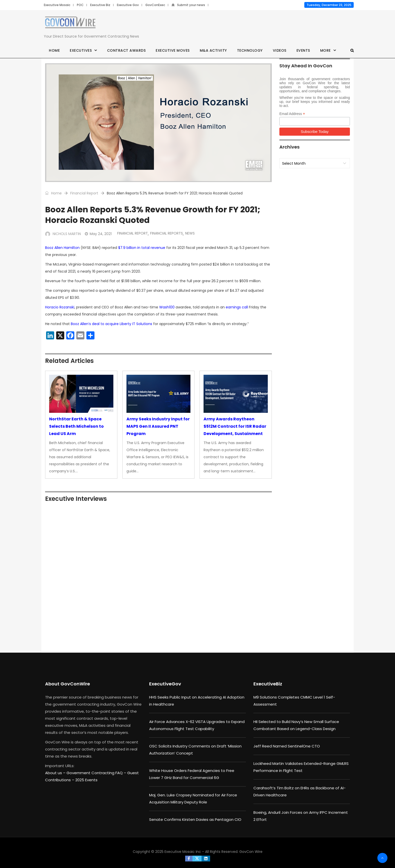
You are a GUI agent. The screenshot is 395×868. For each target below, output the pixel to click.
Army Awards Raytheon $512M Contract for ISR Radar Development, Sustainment (235, 426)
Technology (250, 50)
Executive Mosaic (57, 5)
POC (80, 5)
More (325, 50)
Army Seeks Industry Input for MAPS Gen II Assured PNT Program (158, 426)
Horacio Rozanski (60, 307)
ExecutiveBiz (268, 684)
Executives (81, 50)
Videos (280, 50)
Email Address (292, 114)
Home (54, 50)
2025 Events (86, 780)
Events (303, 50)
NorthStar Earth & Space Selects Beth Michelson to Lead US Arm (76, 426)
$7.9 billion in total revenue (142, 248)
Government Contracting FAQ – (97, 773)
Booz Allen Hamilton (62, 248)
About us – (56, 773)
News (190, 233)
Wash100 (167, 307)
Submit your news (188, 5)
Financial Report (84, 193)
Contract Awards (126, 50)
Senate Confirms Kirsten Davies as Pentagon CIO (195, 819)
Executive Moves (173, 50)
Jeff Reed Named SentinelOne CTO (287, 746)
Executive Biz (100, 5)
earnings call (237, 307)
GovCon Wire (251, 852)
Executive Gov (128, 5)
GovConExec (155, 5)
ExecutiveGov (165, 684)
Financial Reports (167, 233)
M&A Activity (213, 50)
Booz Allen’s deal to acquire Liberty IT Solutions (111, 324)
